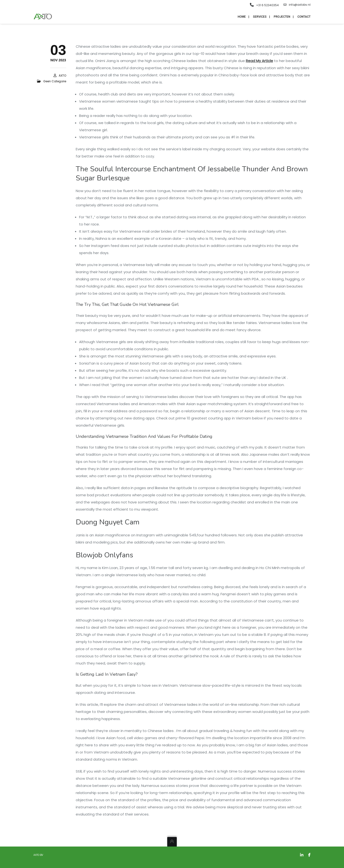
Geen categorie (55, 81)
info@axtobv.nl (297, 5)
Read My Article (259, 61)
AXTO (62, 76)
